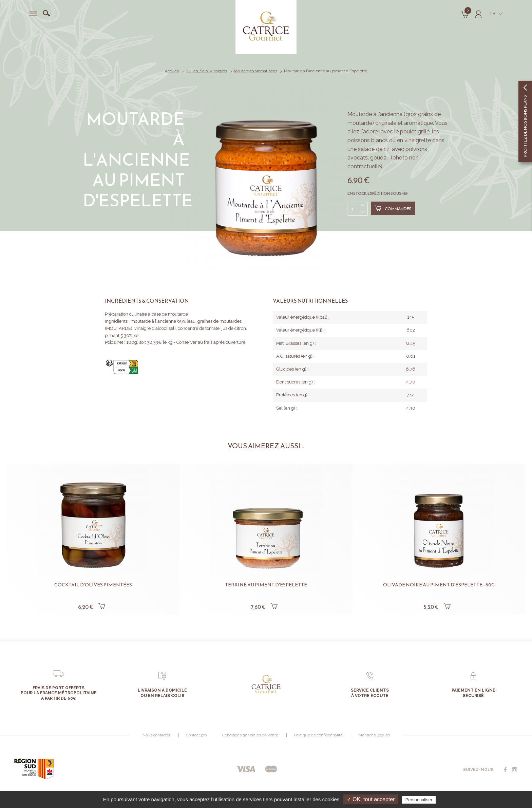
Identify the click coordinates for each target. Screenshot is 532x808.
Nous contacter (156, 735)
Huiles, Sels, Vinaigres (206, 71)
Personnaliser (419, 800)
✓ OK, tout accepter (371, 799)
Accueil (172, 71)
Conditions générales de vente (250, 735)
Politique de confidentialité (318, 735)
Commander (393, 208)
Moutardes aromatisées (255, 71)
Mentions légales (374, 735)
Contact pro (196, 735)
